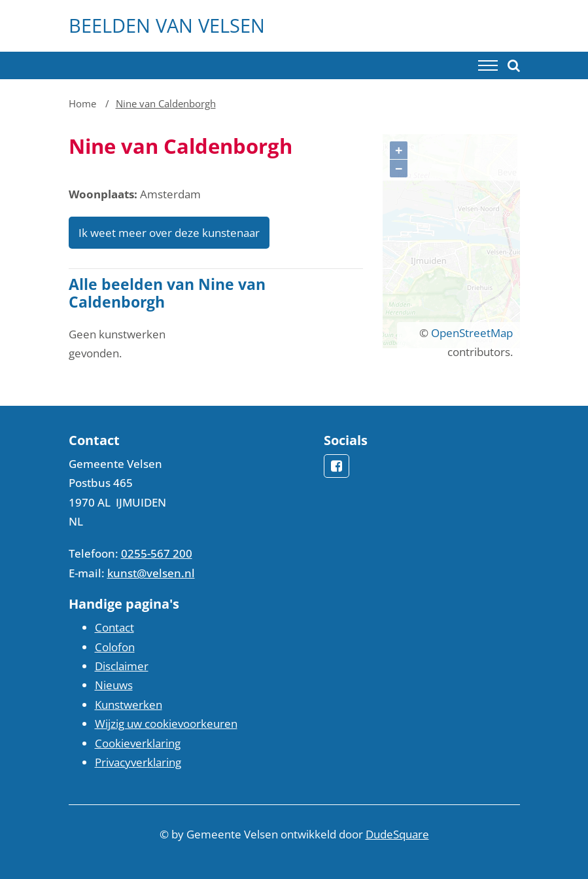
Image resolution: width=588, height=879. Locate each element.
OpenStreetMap (472, 333)
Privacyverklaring (138, 762)
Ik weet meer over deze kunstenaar (169, 233)
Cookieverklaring (138, 743)
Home (82, 104)
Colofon (115, 647)
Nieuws (114, 685)
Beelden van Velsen (167, 25)
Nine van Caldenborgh (166, 104)
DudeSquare (397, 834)
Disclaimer (122, 666)
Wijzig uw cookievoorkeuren (166, 724)
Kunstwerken (129, 705)
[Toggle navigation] (488, 65)
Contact (114, 627)
